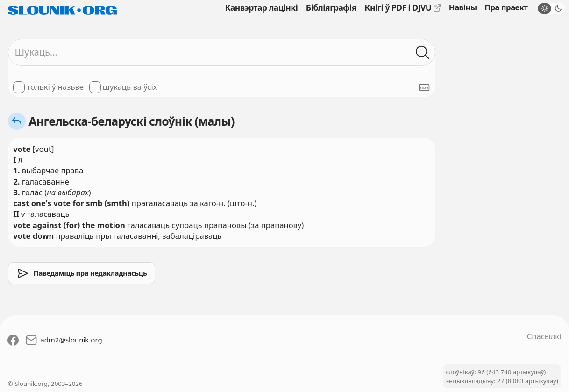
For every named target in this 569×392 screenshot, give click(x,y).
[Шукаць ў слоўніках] (423, 53)
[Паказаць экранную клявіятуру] (424, 87)
